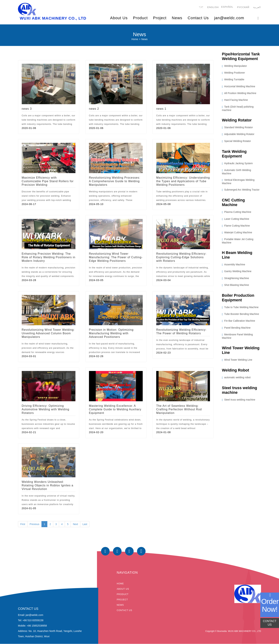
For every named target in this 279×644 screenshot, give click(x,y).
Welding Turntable (234, 80)
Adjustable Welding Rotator (239, 134)
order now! (270, 605)
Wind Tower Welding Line (241, 351)
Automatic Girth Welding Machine (236, 172)
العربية (257, 7)
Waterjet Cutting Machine (238, 233)
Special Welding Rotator (238, 141)
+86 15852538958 (37, 626)
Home (135, 39)
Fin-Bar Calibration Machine (240, 322)
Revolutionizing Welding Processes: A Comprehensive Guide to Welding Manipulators (115, 181)
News (177, 18)
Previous (34, 524)
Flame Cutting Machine (237, 226)
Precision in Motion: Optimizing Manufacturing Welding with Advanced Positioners (111, 333)
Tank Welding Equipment (234, 154)
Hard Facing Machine (236, 100)
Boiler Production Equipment (238, 298)
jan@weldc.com (229, 18)
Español (227, 7)
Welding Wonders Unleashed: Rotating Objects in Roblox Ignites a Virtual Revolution (48, 486)
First (23, 524)
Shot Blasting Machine (237, 286)
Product (123, 594)
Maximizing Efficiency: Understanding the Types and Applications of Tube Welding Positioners (183, 181)
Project (122, 600)
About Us (123, 589)
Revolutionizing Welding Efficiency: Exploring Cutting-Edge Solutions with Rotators (181, 257)
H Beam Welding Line (237, 255)
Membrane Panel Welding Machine (237, 337)
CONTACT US (270, 623)
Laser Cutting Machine (237, 219)
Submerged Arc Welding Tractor (242, 190)
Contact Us (198, 18)
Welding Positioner (235, 73)
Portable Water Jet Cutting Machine (238, 241)
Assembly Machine (235, 265)
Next (76, 524)
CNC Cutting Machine (234, 203)
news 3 (27, 109)
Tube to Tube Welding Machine (241, 308)
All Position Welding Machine (240, 93)
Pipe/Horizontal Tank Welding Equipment (241, 57)
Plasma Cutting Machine (238, 213)
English (213, 7)
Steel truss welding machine (240, 391)
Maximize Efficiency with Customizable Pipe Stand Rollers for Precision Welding (48, 181)
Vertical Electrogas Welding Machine (238, 182)
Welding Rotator (237, 120)
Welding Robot (236, 371)
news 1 (161, 109)
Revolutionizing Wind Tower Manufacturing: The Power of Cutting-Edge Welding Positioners (116, 257)
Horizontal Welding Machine (240, 87)
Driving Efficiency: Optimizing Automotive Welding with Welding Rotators (46, 410)
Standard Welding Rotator (239, 128)
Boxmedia (222, 631)
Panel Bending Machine (237, 328)
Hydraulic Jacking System (238, 164)
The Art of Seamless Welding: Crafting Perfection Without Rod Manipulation (179, 410)
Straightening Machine (237, 279)
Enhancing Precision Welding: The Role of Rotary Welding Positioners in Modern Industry (49, 257)
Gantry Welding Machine (238, 272)
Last (85, 524)
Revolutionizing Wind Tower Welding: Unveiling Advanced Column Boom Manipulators (48, 333)
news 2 (94, 109)
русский (243, 7)
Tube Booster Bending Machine (242, 315)
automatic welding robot (237, 378)
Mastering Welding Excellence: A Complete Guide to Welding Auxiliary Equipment (115, 410)
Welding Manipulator (235, 66)
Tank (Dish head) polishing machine (238, 109)
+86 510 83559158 (33, 620)
